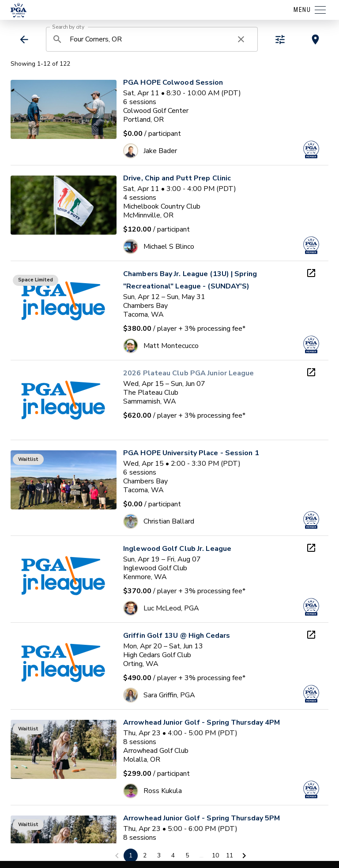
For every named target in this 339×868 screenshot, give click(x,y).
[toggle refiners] (280, 39)
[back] (24, 39)
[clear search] (241, 39)
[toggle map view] (315, 39)
